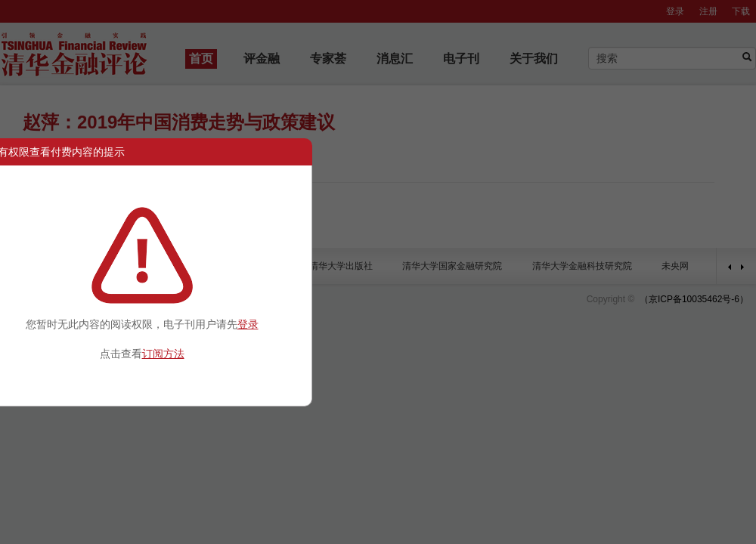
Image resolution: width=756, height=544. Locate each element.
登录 (248, 324)
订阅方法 (163, 354)
